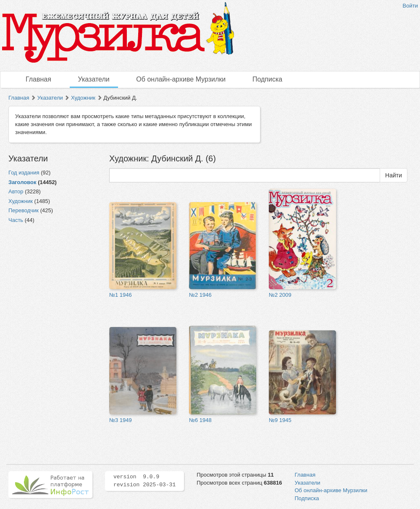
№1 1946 (121, 295)
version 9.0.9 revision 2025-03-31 (144, 481)
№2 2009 (280, 295)
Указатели (94, 79)
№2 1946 (200, 295)
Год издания (24, 173)
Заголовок (22, 182)
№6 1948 (200, 420)
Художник (83, 98)
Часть (16, 220)
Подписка (267, 79)
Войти (410, 6)
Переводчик (24, 210)
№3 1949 (121, 420)
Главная (38, 79)
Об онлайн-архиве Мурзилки (181, 79)
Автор (16, 191)
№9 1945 (280, 420)
